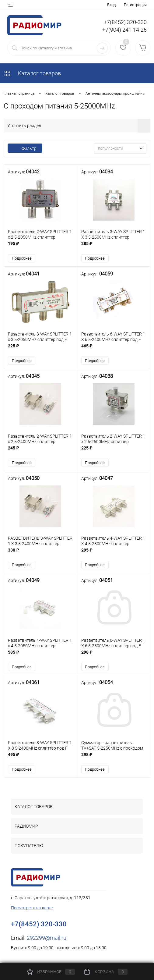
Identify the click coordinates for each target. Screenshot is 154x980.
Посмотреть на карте (32, 909)
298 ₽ (114, 657)
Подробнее (22, 259)
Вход (111, 5)
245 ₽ (40, 452)
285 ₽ (114, 247)
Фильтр (25, 148)
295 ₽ (114, 554)
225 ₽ (40, 349)
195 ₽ (40, 247)
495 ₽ (40, 759)
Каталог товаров (32, 73)
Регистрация (135, 5)
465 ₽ (114, 349)
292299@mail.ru (47, 939)
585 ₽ (40, 657)
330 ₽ (40, 554)
